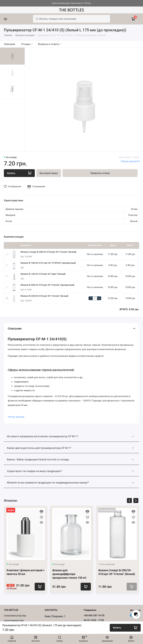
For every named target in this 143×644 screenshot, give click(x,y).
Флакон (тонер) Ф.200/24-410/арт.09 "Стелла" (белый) (48, 252)
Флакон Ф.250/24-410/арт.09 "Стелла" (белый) (44, 296)
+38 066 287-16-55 (94, 615)
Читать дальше (16, 417)
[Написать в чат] (136, 615)
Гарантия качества (15, 616)
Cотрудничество (14, 621)
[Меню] (10, 19)
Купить (40, 587)
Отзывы (27, 44)
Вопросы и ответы (50, 44)
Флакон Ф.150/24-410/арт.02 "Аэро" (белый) (43, 274)
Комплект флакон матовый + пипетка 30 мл (26, 572)
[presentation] (129, 501)
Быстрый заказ (49, 173)
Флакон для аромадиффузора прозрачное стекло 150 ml (69, 574)
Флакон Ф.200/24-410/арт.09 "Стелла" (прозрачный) (47, 285)
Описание (9, 44)
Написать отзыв (100, 173)
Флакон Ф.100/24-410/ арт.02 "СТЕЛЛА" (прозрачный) (48, 263)
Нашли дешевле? (130, 161)
